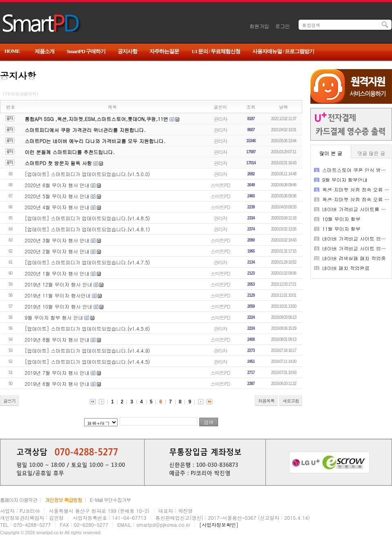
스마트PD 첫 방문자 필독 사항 (58, 163)
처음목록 (266, 401)
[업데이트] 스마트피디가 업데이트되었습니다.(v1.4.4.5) (88, 362)
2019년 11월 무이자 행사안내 (58, 295)
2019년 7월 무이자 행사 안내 (57, 373)
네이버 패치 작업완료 (346, 268)
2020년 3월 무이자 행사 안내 (57, 240)
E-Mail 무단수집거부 (110, 500)
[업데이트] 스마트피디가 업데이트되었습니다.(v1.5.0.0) (88, 174)
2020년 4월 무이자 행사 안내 (57, 207)
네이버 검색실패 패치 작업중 (354, 258)
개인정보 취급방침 (63, 500)
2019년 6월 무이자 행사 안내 (57, 384)
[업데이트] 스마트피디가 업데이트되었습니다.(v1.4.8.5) (88, 218)
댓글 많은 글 (371, 153)
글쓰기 (9, 401)
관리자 (220, 119)
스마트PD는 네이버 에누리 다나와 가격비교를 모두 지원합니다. (95, 141)
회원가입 (259, 26)
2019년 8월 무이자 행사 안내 (57, 339)
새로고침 (291, 401)
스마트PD (220, 185)
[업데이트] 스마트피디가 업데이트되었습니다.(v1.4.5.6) (88, 328)
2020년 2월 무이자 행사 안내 (57, 251)
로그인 (283, 26)
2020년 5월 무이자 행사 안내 (57, 196)
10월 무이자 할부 (341, 219)
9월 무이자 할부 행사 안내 (54, 317)
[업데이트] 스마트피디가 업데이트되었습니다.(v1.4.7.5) (88, 262)
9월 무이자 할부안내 (345, 180)
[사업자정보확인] (219, 525)
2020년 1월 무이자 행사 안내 (57, 273)
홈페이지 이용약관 (19, 500)
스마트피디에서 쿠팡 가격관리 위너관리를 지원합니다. (85, 130)
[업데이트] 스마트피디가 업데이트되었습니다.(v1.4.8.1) (88, 229)
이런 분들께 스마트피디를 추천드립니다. (70, 152)
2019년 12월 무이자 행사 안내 (59, 284)
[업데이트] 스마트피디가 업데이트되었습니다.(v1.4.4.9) (88, 350)
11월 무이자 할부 (341, 229)
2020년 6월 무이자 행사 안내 (57, 185)
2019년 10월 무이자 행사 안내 (59, 306)
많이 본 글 (331, 153)
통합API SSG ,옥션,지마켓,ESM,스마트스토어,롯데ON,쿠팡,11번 (97, 119)
